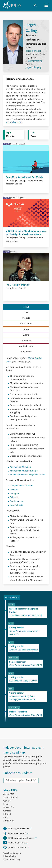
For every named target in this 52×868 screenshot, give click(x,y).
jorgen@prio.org (33, 51)
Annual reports (10, 798)
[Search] (35, 6)
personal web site (14, 122)
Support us (9, 821)
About (26, 307)
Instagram (15, 494)
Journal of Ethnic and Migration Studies (27, 475)
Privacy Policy (9, 856)
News (26, 329)
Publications (26, 324)
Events (26, 335)
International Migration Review (24, 471)
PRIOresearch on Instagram (19, 838)
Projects (26, 318)
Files (26, 313)
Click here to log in (12, 853)
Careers (7, 801)
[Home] (12, 6)
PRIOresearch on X (15, 833)
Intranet (7, 814)
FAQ (5, 818)
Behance (14, 497)
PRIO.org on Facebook (16, 829)
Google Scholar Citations (22, 486)
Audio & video (26, 346)
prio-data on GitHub (15, 847)
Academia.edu (17, 501)
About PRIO (9, 794)
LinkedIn (14, 490)
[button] (46, 6)
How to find (9, 808)
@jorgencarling (35, 61)
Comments (26, 341)
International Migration (20, 467)
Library (6, 804)
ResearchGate (16, 505)
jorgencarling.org (33, 68)
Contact (7, 811)
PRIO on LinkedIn (14, 843)
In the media (26, 352)
